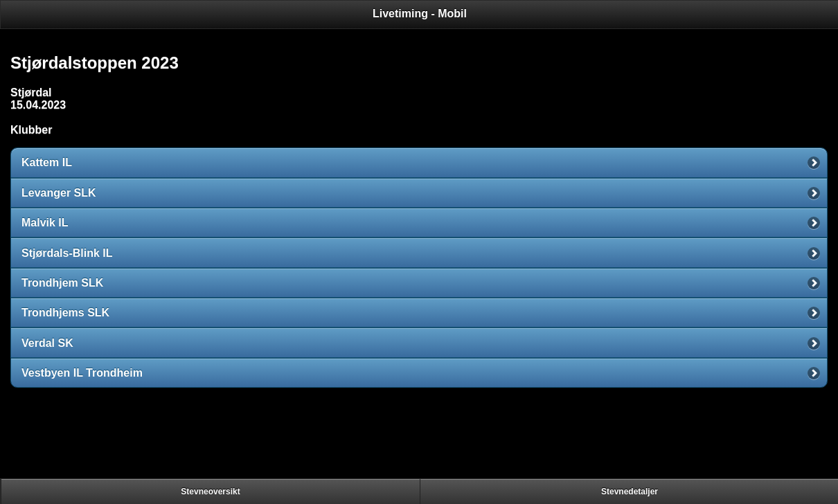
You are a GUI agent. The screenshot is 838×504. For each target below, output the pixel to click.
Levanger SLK (59, 193)
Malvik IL (45, 223)
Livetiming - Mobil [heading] (420, 13)
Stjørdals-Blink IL (67, 253)
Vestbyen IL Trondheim (82, 373)
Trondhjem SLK (62, 283)
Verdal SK (47, 343)
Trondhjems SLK (65, 313)
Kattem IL (47, 162)
